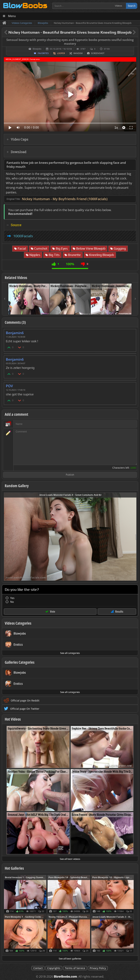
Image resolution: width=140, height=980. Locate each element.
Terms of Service (75, 968)
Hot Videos (13, 719)
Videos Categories (18, 623)
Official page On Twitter (25, 709)
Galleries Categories (20, 662)
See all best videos (70, 859)
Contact (38, 968)
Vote (52, 612)
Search (132, 6)
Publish (70, 475)
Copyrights (54, 968)
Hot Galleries (14, 868)
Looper (61, 53)
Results (119, 612)
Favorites (43, 53)
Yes (12, 598)
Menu (12, 16)
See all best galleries (70, 959)
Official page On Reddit (25, 701)
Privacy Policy (98, 968)
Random (78, 53)
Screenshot (98, 53)
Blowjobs (37, 49)
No (12, 602)
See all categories (70, 653)
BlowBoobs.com (65, 977)
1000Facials (23, 236)
